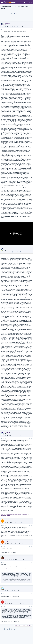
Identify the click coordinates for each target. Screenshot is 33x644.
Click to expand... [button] (17, 582)
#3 (32, 438)
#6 (32, 562)
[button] (2, 2)
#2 (32, 255)
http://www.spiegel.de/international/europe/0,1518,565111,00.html (15, 568)
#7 (32, 593)
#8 (32, 606)
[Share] (30, 29)
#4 (32, 525)
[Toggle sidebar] (29, 2)
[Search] (31, 2)
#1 (32, 29)
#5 (32, 546)
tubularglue (4, 10)
